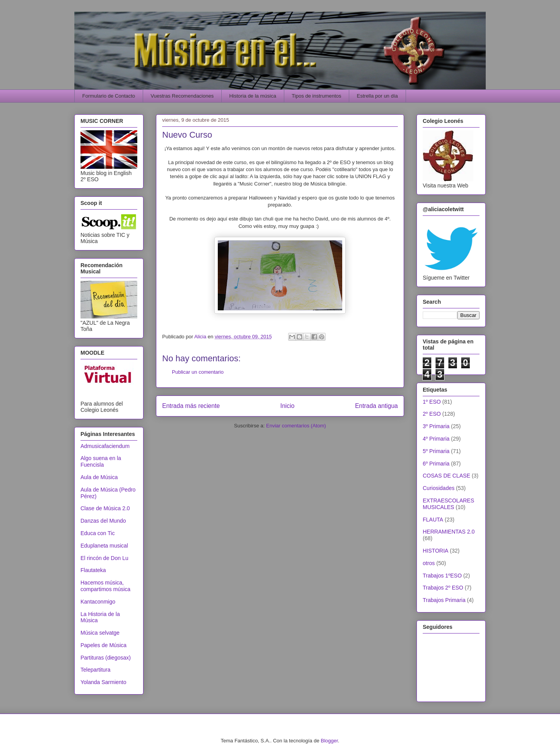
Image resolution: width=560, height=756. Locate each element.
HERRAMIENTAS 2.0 (449, 532)
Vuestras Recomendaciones (182, 96)
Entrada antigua (376, 406)
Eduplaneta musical (104, 546)
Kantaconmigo (98, 602)
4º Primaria (436, 439)
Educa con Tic (98, 533)
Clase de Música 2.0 (105, 508)
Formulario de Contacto (109, 96)
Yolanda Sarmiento (103, 682)
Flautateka (93, 570)
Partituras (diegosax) (106, 658)
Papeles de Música (103, 645)
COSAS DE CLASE (446, 476)
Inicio (287, 406)
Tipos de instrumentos (316, 96)
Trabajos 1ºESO (442, 576)
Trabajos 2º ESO (443, 588)
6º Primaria (436, 464)
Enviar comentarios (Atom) (296, 426)
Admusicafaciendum (105, 446)
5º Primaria (436, 451)
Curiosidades (439, 488)
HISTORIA (436, 551)
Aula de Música (99, 477)
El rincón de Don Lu (104, 558)
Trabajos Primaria (444, 600)
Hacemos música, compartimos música (105, 586)
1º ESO (432, 402)
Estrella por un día (378, 96)
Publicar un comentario (198, 372)
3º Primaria (436, 426)
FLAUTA (433, 520)
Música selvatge (100, 633)
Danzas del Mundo (103, 521)
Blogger (329, 741)
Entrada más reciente (191, 406)
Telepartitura (95, 670)
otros (429, 563)
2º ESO (432, 414)
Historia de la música (253, 96)
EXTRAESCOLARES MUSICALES (448, 504)
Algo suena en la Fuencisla (101, 461)
